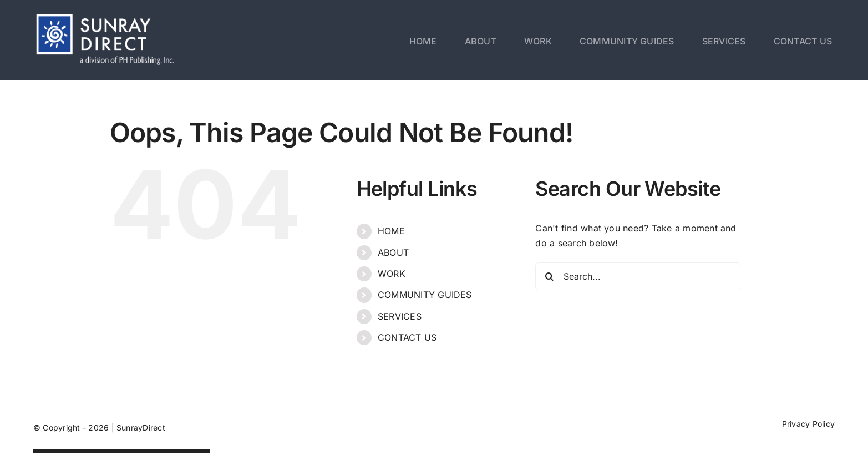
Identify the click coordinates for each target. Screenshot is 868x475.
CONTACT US (407, 337)
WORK (392, 274)
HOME (391, 231)
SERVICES (400, 316)
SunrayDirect (141, 428)
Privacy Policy (808, 424)
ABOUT (393, 252)
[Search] (549, 276)
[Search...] (638, 276)
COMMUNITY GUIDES (425, 295)
